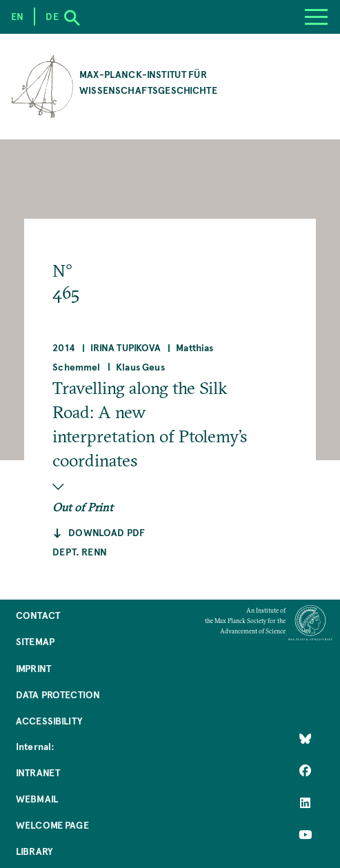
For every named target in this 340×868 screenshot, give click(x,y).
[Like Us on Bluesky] (305, 738)
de (52, 16)
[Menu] (316, 17)
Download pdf (107, 532)
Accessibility (49, 721)
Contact (38, 615)
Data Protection (58, 694)
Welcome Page (52, 825)
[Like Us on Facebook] (305, 771)
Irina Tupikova (125, 347)
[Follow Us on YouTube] (305, 835)
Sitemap (35, 641)
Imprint (33, 668)
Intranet (38, 772)
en (17, 16)
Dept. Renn (80, 552)
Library (34, 851)
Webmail (37, 799)
